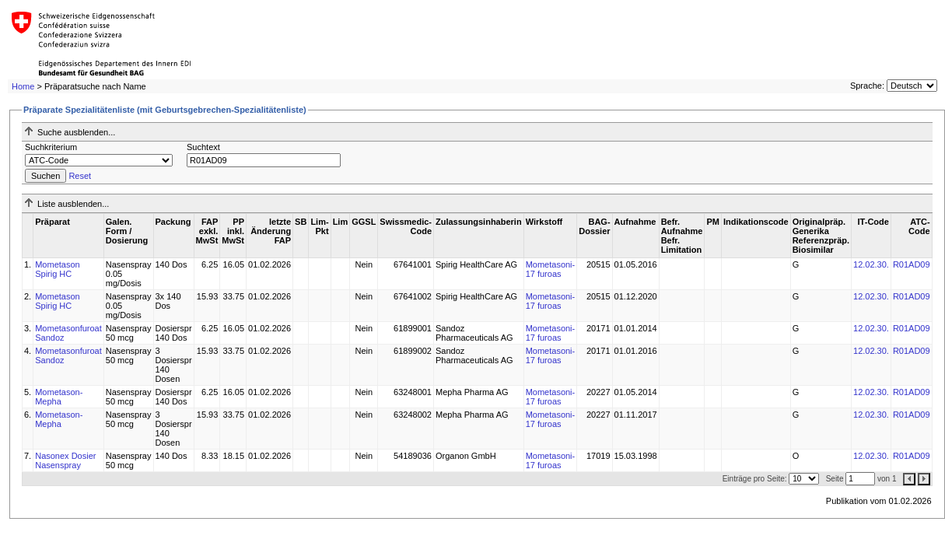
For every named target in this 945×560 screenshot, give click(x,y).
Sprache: (867, 86)
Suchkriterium (51, 147)
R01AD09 (912, 264)
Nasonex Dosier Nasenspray (65, 460)
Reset (80, 176)
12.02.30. (871, 264)
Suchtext (203, 147)
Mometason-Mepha (59, 397)
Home (23, 86)
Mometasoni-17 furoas (551, 269)
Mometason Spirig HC (57, 269)
